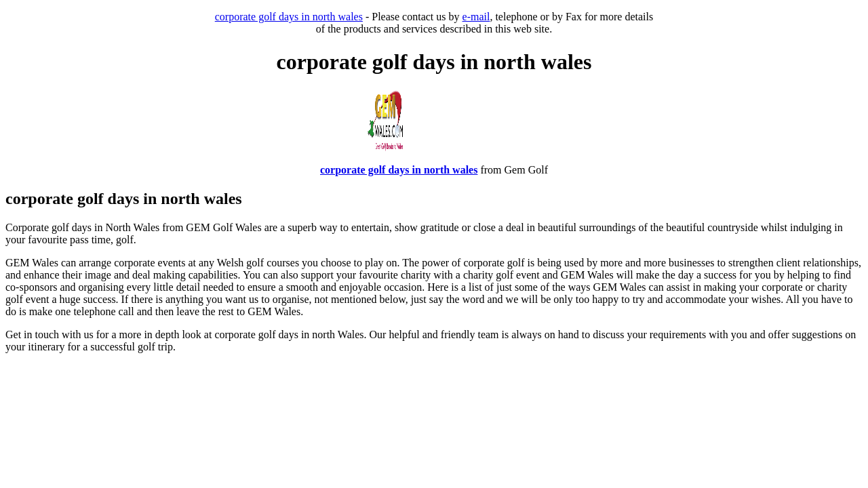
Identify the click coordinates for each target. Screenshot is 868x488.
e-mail (476, 17)
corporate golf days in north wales (289, 17)
